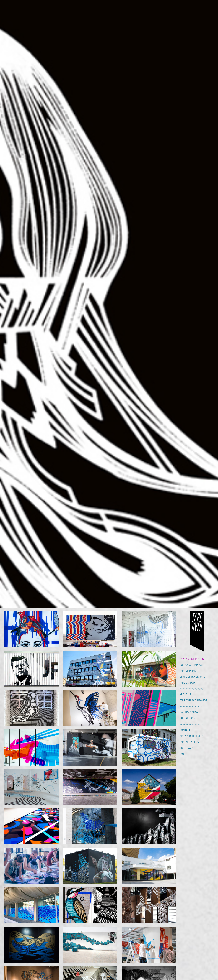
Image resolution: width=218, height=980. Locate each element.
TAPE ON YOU (187, 683)
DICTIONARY (187, 748)
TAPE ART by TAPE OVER (194, 659)
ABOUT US (185, 695)
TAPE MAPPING (188, 671)
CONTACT (185, 730)
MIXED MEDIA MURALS (192, 677)
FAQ (182, 754)
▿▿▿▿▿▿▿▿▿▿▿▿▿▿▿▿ (191, 689)
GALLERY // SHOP (189, 712)
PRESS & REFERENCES (191, 736)
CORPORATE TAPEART (191, 665)
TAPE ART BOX (187, 718)
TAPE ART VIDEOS (189, 742)
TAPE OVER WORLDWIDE (193, 701)
